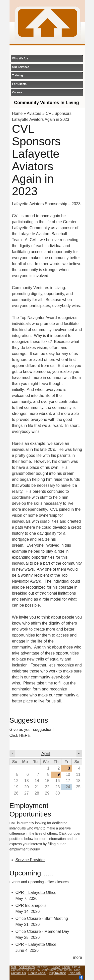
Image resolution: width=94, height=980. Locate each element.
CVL (48, 23)
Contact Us (18, 973)
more (77, 957)
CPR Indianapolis (31, 905)
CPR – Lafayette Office (36, 893)
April (46, 754)
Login (66, 967)
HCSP (56, 967)
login (71, 50)
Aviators (34, 113)
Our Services (21, 67)
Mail (14, 967)
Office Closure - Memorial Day (42, 931)
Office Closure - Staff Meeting (42, 918)
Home (17, 113)
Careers (17, 92)
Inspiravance (57, 973)
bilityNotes (28, 967)
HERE (25, 735)
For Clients (19, 84)
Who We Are (20, 58)
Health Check (37, 973)
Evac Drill (75, 973)
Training (18, 75)
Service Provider (30, 860)
